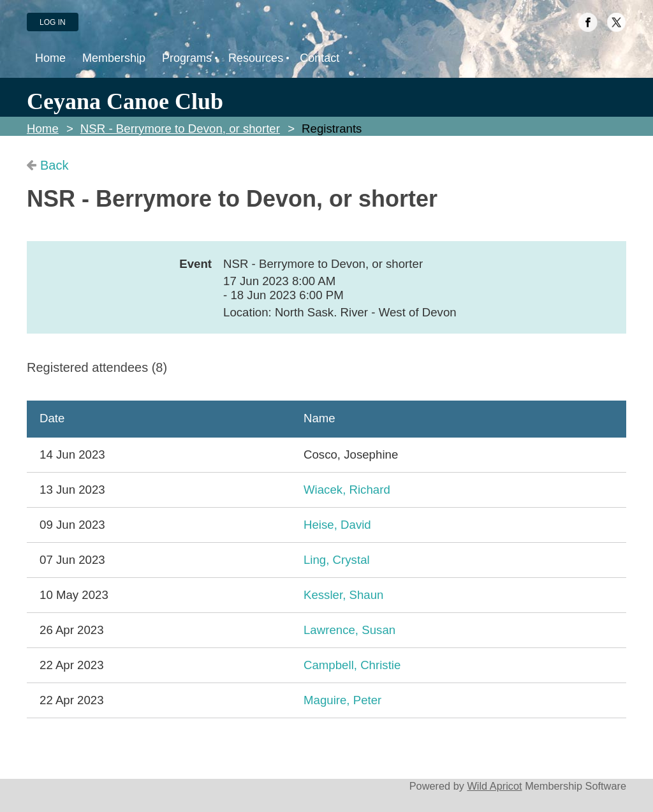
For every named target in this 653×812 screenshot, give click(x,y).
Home (43, 129)
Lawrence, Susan (349, 630)
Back (54, 165)
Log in (53, 22)
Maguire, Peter (342, 700)
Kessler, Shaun (344, 595)
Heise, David (337, 525)
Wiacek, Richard (347, 490)
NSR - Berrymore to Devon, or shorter (180, 129)
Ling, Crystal (337, 560)
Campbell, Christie (352, 665)
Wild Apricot (494, 786)
